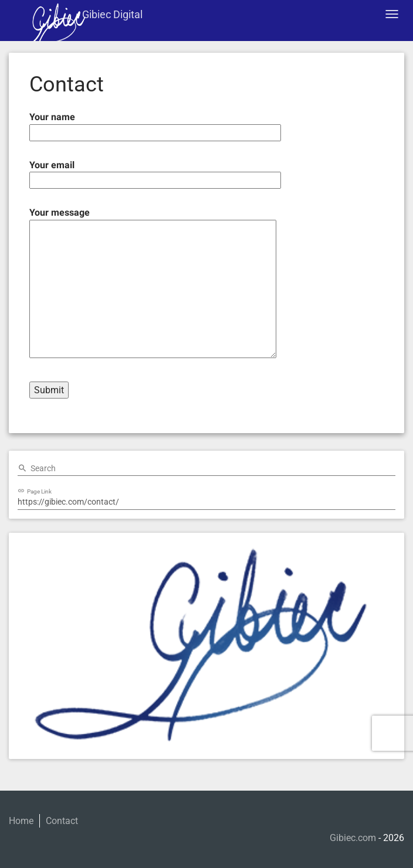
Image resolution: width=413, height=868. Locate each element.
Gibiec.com (353, 838)
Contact (62, 821)
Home (21, 821)
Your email (155, 173)
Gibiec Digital (112, 14)
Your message (153, 284)
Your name (155, 125)
